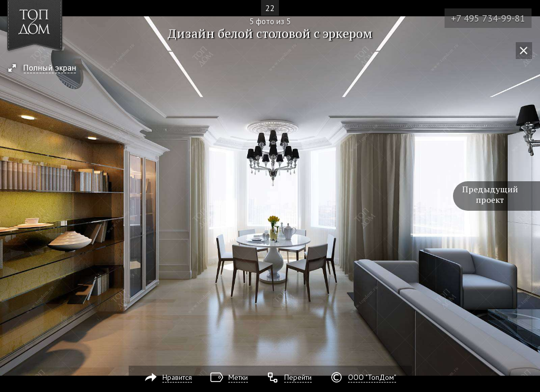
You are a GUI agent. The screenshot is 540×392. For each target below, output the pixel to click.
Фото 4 (12, 196)
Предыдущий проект (490, 194)
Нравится (177, 377)
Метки (238, 377)
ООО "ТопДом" (372, 377)
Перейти (298, 377)
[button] (47, 69)
